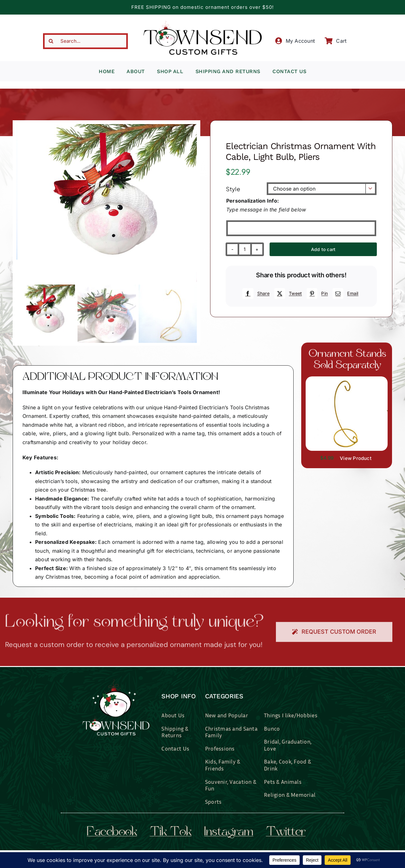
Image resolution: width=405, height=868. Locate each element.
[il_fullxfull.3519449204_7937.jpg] (347, 379)
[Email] (345, 293)
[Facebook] (255, 293)
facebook (112, 833)
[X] (287, 293)
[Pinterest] (316, 293)
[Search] (51, 41)
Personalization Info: (252, 201)
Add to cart (323, 249)
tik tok (171, 833)
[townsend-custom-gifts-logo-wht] (116, 682)
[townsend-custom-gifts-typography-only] (202, 23)
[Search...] (85, 41)
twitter (286, 833)
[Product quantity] (245, 249)
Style (233, 189)
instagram (229, 833)
